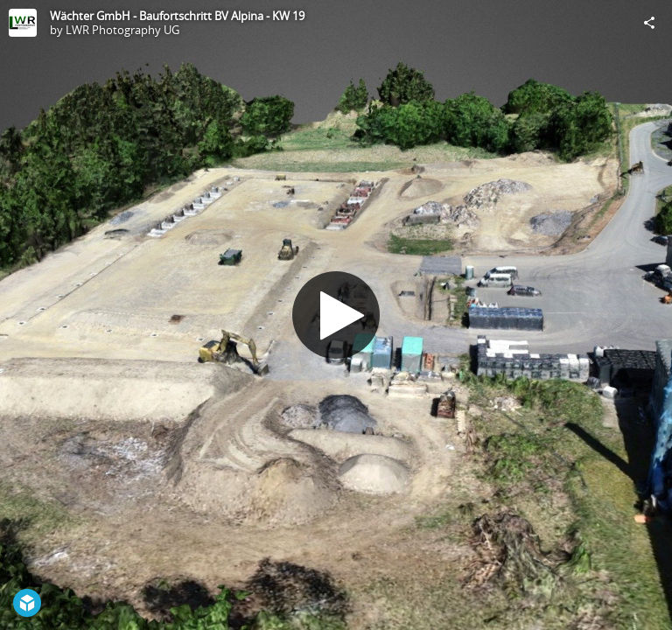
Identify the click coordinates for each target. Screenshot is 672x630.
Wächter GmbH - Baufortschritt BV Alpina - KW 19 (177, 16)
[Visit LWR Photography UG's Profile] (23, 23)
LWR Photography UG (122, 30)
